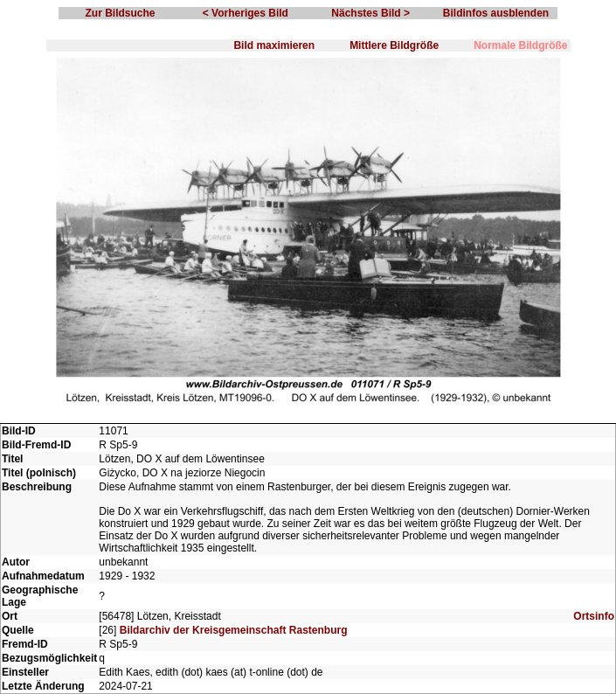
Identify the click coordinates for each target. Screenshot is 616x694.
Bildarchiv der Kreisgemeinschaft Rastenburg (234, 630)
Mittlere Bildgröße (394, 45)
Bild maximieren (274, 45)
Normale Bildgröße (520, 45)
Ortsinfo (594, 616)
